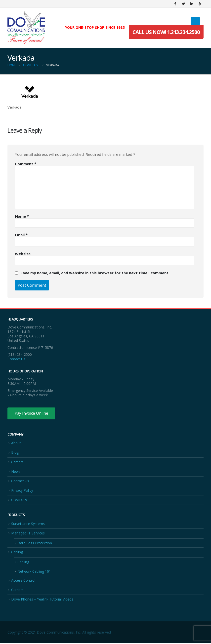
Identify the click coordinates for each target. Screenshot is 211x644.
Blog (15, 453)
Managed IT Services (28, 534)
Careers (17, 462)
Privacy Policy (22, 491)
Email (21, 235)
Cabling (17, 552)
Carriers (17, 590)
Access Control (23, 581)
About (16, 443)
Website (23, 254)
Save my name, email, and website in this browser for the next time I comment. (95, 273)
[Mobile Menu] (195, 21)
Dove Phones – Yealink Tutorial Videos (42, 600)
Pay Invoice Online (32, 413)
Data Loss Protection (35, 543)
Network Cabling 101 (34, 572)
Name (22, 216)
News (16, 472)
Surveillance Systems (28, 524)
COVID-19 (19, 500)
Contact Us (16, 359)
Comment (26, 164)
